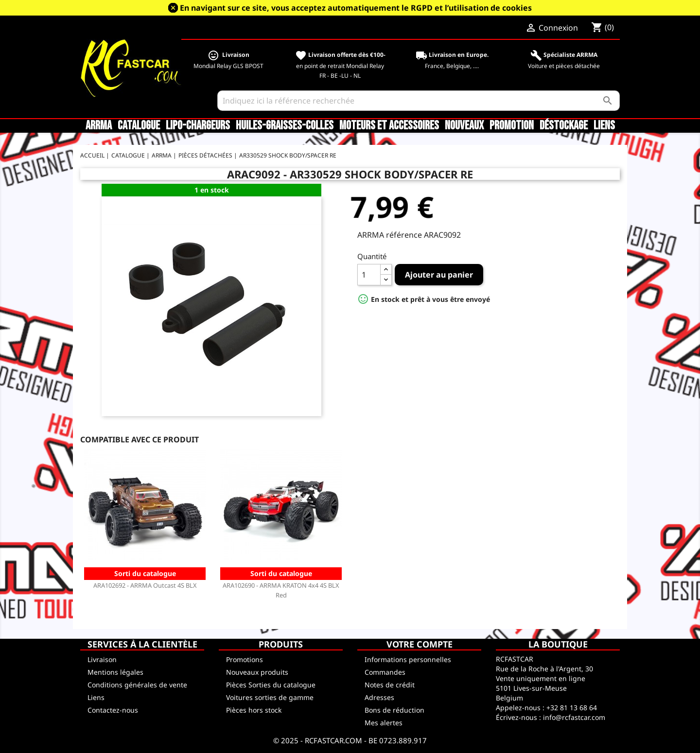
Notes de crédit (390, 685)
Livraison (102, 659)
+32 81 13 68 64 (572, 708)
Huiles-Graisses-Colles (285, 126)
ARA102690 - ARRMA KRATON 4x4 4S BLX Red (281, 590)
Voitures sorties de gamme (270, 697)
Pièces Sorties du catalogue (271, 685)
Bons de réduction (394, 710)
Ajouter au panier (439, 275)
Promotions (245, 659)
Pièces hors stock (254, 710)
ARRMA (99, 126)
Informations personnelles (408, 659)
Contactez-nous (113, 710)
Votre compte (420, 644)
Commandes (385, 672)
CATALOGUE (139, 126)
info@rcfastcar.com (574, 717)
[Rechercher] (419, 101)
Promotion (512, 126)
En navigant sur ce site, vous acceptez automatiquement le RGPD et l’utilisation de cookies (356, 8)
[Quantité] (369, 275)
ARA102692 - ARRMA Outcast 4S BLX (145, 585)
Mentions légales (115, 672)
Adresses (379, 697)
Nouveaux (464, 126)
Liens (604, 126)
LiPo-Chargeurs (198, 126)
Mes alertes (384, 723)
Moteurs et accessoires (389, 126)
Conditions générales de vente (137, 685)
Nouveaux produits (257, 672)
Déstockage (564, 126)
